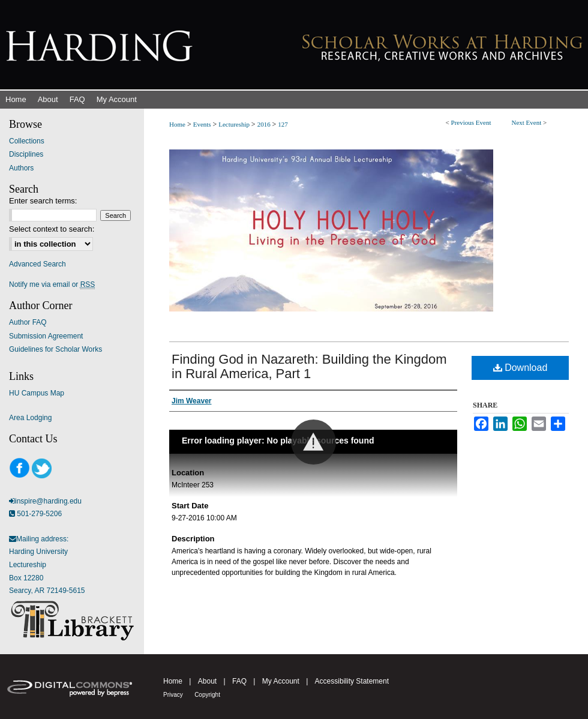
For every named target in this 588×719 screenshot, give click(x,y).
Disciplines (26, 154)
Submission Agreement (46, 336)
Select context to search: (52, 229)
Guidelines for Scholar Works (55, 349)
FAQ (239, 681)
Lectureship (235, 124)
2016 (265, 124)
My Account (281, 681)
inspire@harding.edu (48, 501)
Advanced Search (37, 264)
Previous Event (471, 122)
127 (283, 124)
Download (520, 368)
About (207, 681)
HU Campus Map (37, 393)
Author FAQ (28, 322)
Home (177, 124)
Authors (21, 168)
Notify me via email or (52, 284)
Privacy (173, 695)
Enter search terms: (43, 201)
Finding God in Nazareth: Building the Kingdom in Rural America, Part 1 (309, 366)
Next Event (526, 122)
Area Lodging (30, 418)
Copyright (207, 695)
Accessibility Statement (352, 681)
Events (203, 124)
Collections (27, 141)
